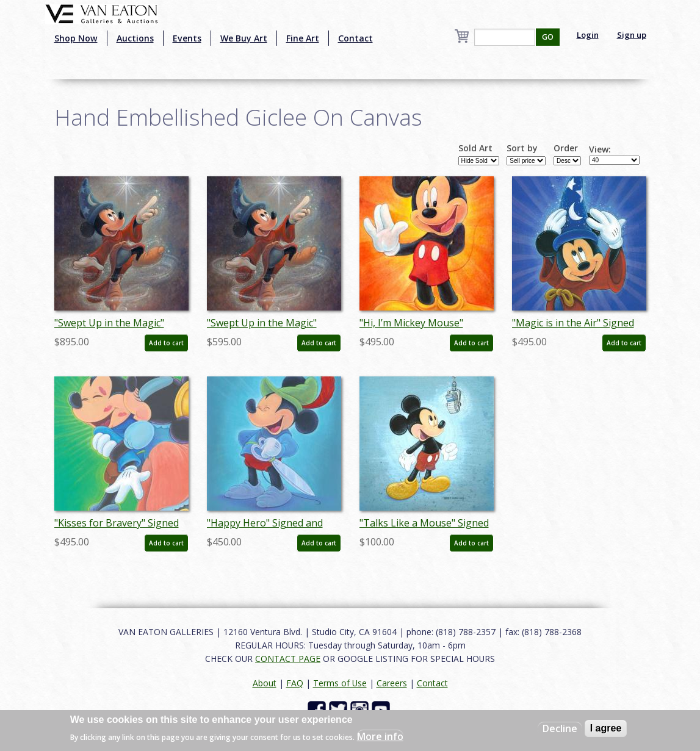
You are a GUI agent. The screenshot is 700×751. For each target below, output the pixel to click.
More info (380, 736)
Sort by (522, 148)
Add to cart (166, 343)
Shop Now (76, 38)
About (265, 683)
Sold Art (475, 148)
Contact (355, 38)
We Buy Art (244, 38)
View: (600, 149)
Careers (392, 683)
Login (588, 35)
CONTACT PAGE (288, 659)
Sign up (632, 35)
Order (566, 148)
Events (187, 38)
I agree (606, 728)
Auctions (135, 38)
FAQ (295, 683)
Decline (560, 728)
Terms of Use (340, 683)
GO (548, 37)
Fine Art (303, 38)
